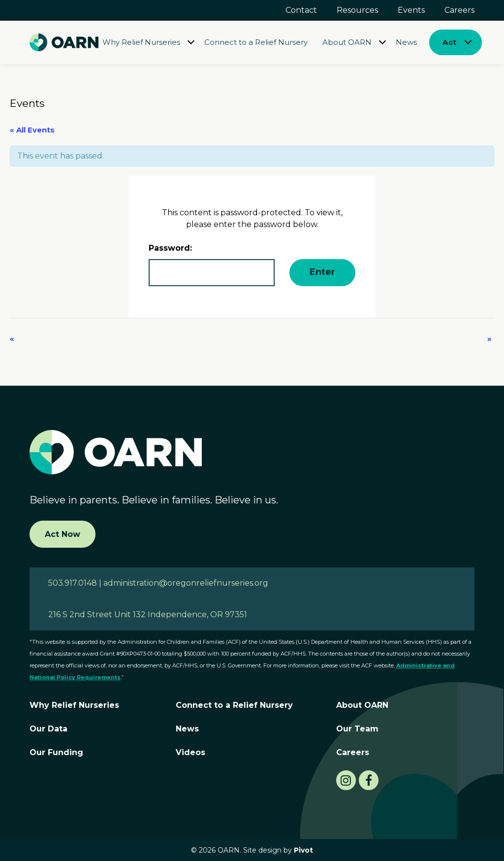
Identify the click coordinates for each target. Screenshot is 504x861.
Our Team (357, 729)
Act (449, 42)
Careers (459, 10)
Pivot (303, 850)
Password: (212, 265)
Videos (190, 752)
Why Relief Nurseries (141, 42)
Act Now (63, 534)
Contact (301, 10)
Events (411, 10)
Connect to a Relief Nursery (256, 42)
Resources (357, 10)
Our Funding (56, 752)
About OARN (347, 42)
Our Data (48, 729)
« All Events (32, 130)
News (406, 42)
